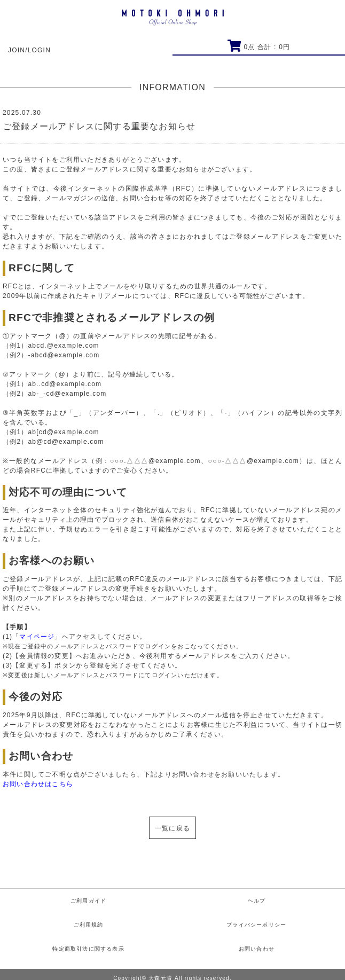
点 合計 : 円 (259, 47)
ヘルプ (257, 901)
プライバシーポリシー (256, 925)
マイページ (37, 637)
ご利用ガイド (88, 901)
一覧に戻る (172, 828)
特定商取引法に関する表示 (88, 949)
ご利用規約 (89, 925)
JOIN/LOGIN (29, 50)
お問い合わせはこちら (38, 784)
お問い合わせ (257, 949)
